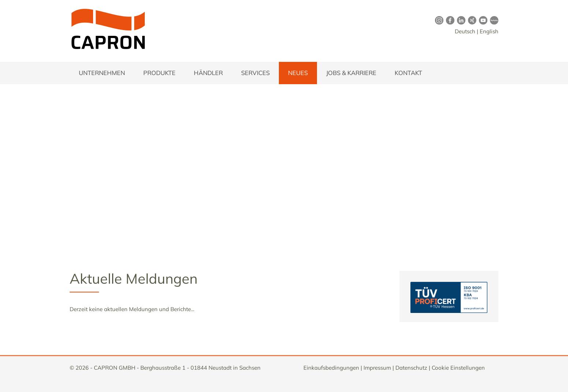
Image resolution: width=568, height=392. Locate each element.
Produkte (159, 73)
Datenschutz (411, 368)
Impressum (377, 368)
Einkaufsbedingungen (331, 368)
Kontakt (408, 73)
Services (255, 73)
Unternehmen (102, 73)
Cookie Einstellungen (458, 368)
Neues (298, 73)
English (489, 31)
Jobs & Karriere (351, 73)
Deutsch (465, 31)
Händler (208, 73)
